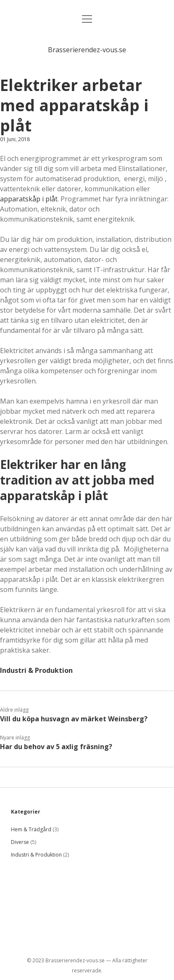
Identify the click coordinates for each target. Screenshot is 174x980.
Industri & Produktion (36, 670)
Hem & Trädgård (31, 829)
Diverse (20, 842)
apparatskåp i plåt (29, 199)
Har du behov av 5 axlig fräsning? (56, 747)
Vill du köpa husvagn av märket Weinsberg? (74, 719)
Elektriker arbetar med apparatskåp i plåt (74, 105)
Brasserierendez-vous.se (87, 50)
